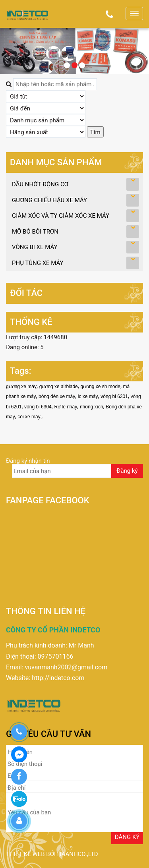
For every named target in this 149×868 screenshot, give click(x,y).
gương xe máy (21, 387)
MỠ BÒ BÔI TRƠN (35, 232)
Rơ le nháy (66, 407)
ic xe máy (88, 396)
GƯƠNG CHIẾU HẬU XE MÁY (49, 200)
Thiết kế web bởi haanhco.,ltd (52, 854)
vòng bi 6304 (38, 407)
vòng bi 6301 (114, 396)
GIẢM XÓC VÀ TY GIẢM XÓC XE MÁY (61, 216)
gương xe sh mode (100, 387)
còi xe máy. (29, 417)
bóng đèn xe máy (57, 396)
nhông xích (92, 407)
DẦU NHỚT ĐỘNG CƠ (40, 184)
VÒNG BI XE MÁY (35, 247)
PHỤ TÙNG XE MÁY (38, 263)
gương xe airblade (59, 387)
